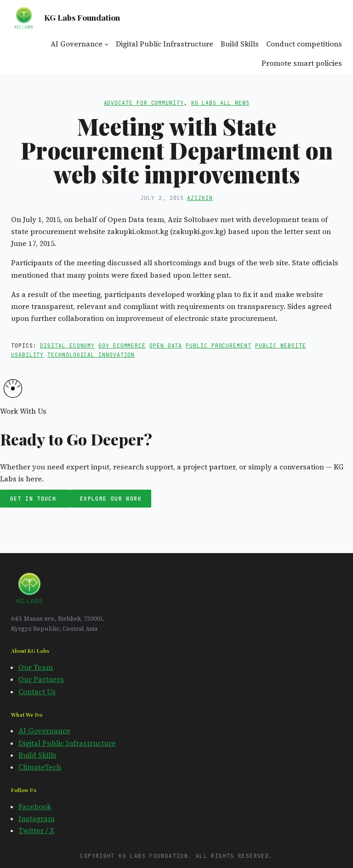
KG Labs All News (220, 103)
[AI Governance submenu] (106, 44)
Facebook (35, 807)
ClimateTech (40, 767)
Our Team (36, 667)
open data (166, 345)
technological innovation (91, 355)
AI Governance (44, 731)
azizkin (200, 198)
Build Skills (37, 755)
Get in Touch (35, 499)
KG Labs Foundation (82, 17)
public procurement (219, 345)
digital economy (67, 345)
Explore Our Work (111, 499)
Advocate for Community (144, 103)
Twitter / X (36, 831)
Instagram (37, 819)
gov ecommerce (122, 345)
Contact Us (37, 692)
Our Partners (41, 679)
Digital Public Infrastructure (67, 743)
